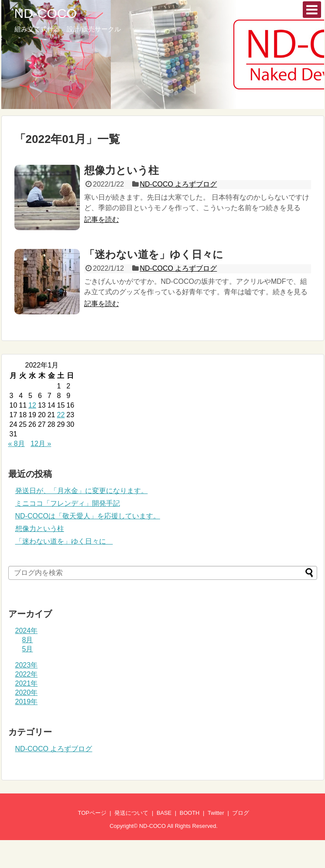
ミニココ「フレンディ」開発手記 (68, 503)
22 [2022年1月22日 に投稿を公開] (61, 415)
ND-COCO (46, 13)
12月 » (41, 444)
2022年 (27, 674)
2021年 (27, 683)
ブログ (241, 813)
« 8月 (17, 444)
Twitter (216, 813)
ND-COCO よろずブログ (178, 184)
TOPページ (92, 813)
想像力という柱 (121, 170)
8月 (28, 640)
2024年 (27, 631)
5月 (28, 649)
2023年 (27, 665)
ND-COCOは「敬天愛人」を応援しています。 (88, 516)
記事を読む (102, 220)
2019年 (27, 702)
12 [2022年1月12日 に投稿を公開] (32, 405)
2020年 (27, 693)
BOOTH (190, 813)
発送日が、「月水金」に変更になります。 (82, 491)
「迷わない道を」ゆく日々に (159, 254)
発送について (131, 813)
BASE (164, 813)
